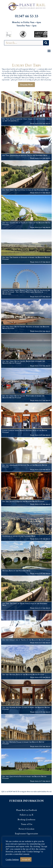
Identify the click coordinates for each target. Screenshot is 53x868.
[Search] (46, 43)
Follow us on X (26, 815)
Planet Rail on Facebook (27, 810)
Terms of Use (27, 824)
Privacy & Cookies (26, 829)
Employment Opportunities (26, 833)
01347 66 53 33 (27, 16)
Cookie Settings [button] (12, 859)
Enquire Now (26, 85)
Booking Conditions (26, 819)
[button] (49, 51)
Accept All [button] (26, 859)
